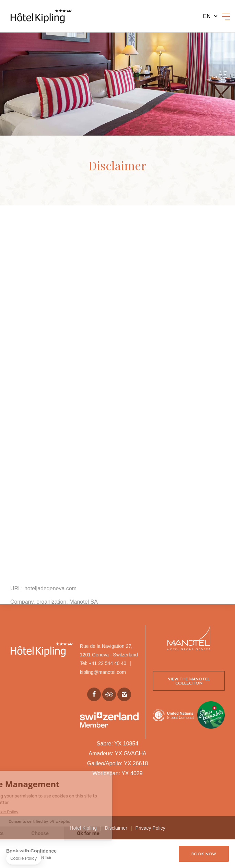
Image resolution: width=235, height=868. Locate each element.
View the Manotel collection (189, 681)
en (207, 16)
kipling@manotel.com (103, 672)
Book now (204, 854)
